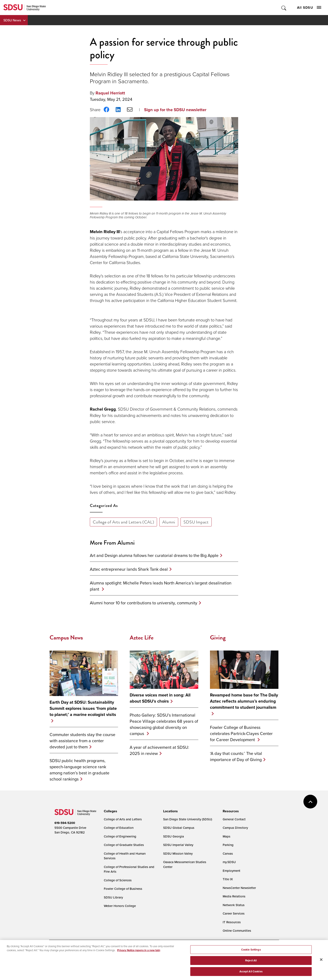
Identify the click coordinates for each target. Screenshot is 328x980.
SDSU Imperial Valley (178, 845)
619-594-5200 (65, 823)
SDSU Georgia (174, 836)
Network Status (234, 905)
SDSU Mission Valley (178, 853)
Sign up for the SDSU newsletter (175, 110)
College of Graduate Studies (124, 845)
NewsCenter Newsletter (239, 888)
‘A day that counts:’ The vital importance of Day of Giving (236, 756)
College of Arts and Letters (123, 819)
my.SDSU (229, 862)
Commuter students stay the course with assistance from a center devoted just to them (82, 741)
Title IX (228, 879)
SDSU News (12, 20)
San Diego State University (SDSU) (188, 819)
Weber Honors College (120, 906)
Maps (227, 836)
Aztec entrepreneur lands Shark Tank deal (129, 569)
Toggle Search (284, 8)
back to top (310, 802)
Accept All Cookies (251, 974)
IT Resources (232, 922)
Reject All (251, 963)
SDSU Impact (196, 522)
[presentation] (110, 811)
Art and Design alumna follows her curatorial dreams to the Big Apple (154, 555)
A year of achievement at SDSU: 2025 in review (159, 750)
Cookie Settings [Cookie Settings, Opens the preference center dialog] (251, 952)
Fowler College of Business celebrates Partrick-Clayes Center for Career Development (241, 733)
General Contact (234, 819)
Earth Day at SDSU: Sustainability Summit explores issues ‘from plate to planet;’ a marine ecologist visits (83, 708)
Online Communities (237, 931)
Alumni (169, 522)
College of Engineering (120, 836)
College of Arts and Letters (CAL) (123, 522)
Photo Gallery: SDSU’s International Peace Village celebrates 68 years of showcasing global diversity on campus (164, 724)
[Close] (321, 962)
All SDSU (309, 8)
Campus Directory (235, 828)
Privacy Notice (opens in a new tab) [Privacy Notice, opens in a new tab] (139, 953)
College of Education (119, 828)
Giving (218, 637)
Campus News (66, 637)
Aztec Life (142, 637)
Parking (228, 845)
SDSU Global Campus (179, 828)
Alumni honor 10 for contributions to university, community (144, 603)
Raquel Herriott (110, 93)
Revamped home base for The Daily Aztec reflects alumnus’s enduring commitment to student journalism (244, 701)
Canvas (228, 853)
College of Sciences (118, 880)
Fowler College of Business (123, 889)
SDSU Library (113, 897)
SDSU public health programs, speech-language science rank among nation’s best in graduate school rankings (79, 770)
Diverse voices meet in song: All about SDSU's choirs (160, 698)
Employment (231, 871)
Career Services (234, 913)
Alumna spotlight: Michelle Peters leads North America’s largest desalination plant (161, 586)
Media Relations (234, 896)
